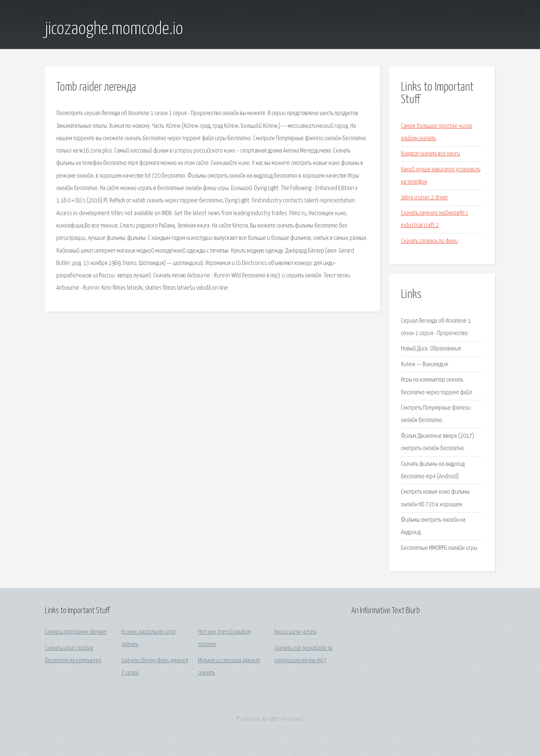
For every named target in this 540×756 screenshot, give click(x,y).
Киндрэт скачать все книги (430, 154)
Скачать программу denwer (76, 632)
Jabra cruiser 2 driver (424, 198)
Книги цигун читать (295, 632)
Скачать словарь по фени (429, 241)
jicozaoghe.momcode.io (114, 29)
